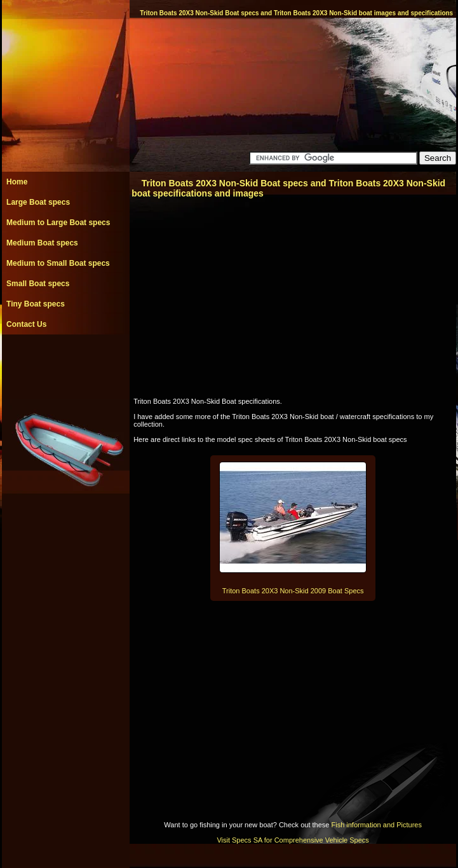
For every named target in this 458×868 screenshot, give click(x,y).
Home (17, 182)
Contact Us (26, 324)
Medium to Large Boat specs (58, 223)
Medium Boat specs (42, 243)
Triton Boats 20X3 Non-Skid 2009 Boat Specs (293, 591)
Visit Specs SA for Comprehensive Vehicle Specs (293, 840)
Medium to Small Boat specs (58, 263)
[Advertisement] (65, 363)
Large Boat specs (38, 202)
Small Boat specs (38, 284)
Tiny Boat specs (36, 304)
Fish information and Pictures (376, 825)
